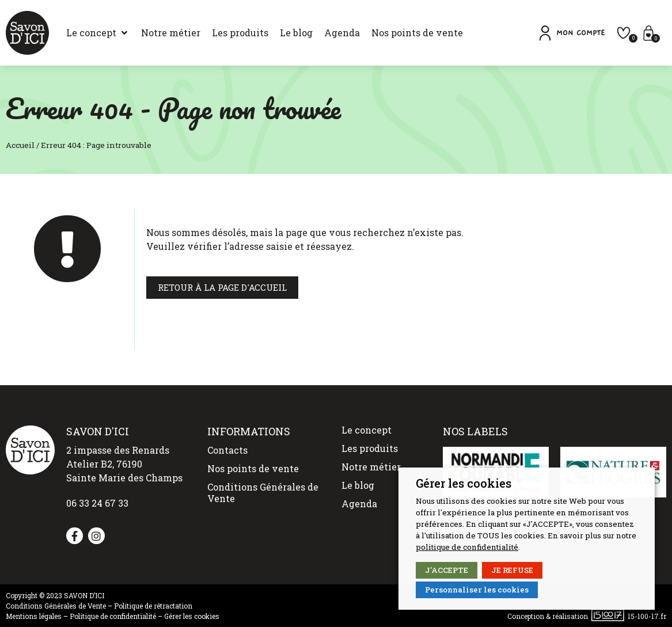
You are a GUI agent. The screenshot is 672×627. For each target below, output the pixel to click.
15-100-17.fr (647, 616)
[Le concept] (98, 33)
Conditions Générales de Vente (263, 493)
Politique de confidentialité (113, 616)
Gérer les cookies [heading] (464, 483)
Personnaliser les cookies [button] (477, 590)
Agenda (359, 504)
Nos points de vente (253, 468)
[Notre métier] (171, 33)
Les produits (370, 448)
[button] (571, 33)
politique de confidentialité (467, 547)
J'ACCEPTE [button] (447, 570)
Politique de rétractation (153, 606)
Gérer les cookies (192, 616)
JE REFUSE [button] (512, 570)
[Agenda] (342, 33)
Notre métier (371, 467)
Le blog (358, 485)
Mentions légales (34, 616)
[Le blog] (296, 33)
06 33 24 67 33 (97, 503)
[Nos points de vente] (417, 33)
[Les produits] (240, 33)
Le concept (367, 430)
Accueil (20, 145)
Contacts (227, 450)
